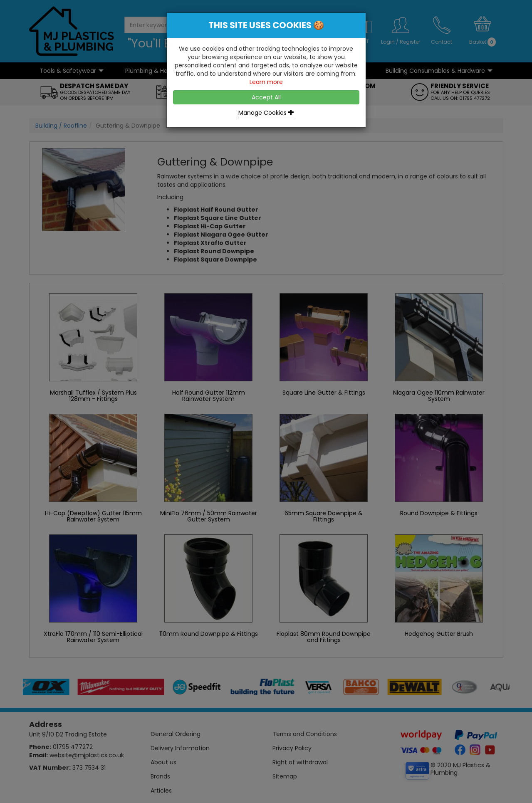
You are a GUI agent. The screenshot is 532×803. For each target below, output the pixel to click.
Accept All (266, 97)
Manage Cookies (266, 113)
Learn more (266, 82)
